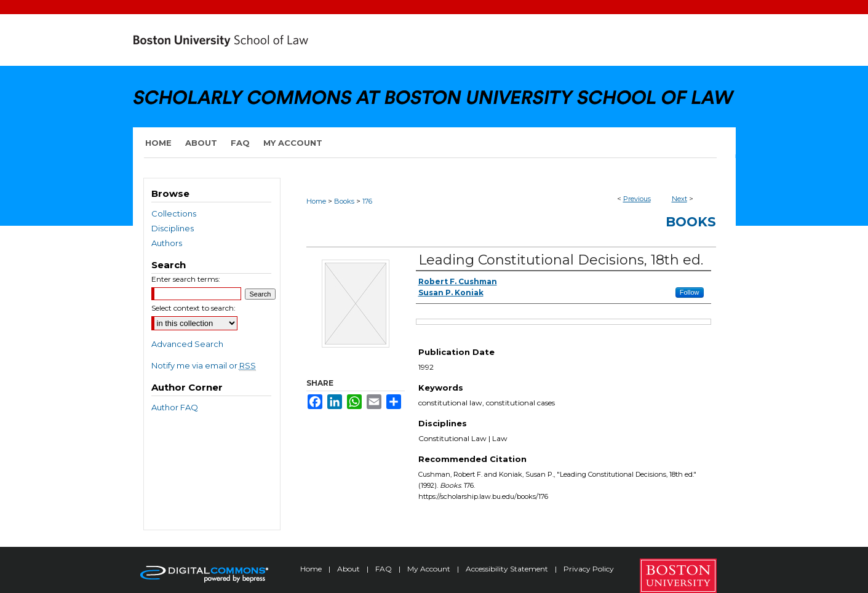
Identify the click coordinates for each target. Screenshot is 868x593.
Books (344, 201)
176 (367, 201)
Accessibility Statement (508, 569)
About (349, 569)
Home (316, 201)
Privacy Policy (589, 569)
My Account (430, 569)
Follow (690, 292)
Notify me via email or (204, 365)
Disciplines (173, 228)
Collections (174, 213)
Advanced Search (187, 344)
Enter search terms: (186, 279)
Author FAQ (175, 407)
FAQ (384, 569)
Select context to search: (193, 308)
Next (679, 199)
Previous (637, 199)
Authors (167, 243)
